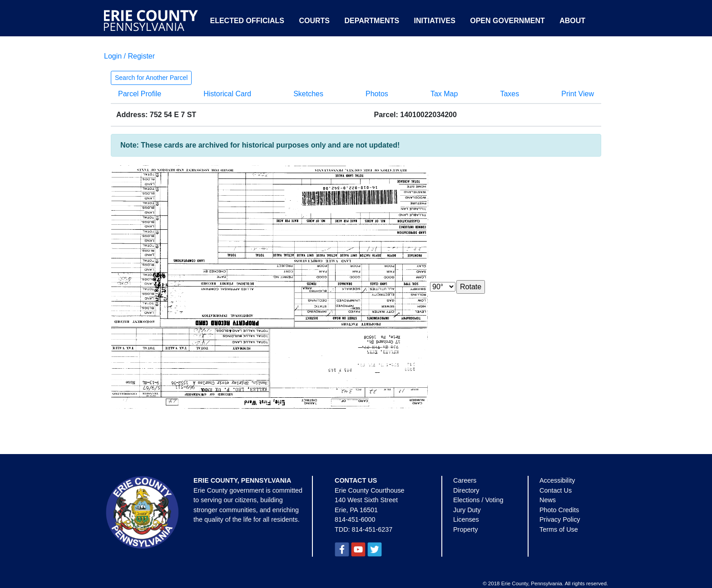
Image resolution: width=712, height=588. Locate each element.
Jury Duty (467, 510)
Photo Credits (559, 510)
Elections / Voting (478, 500)
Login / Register (129, 56)
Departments (372, 21)
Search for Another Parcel (151, 78)
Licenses (466, 519)
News (548, 500)
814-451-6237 (372, 529)
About (572, 21)
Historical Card (227, 94)
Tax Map (444, 94)
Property (465, 529)
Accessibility (557, 480)
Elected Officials (247, 21)
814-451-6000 (355, 519)
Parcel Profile (140, 94)
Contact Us (556, 490)
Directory (466, 490)
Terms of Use (559, 529)
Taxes (509, 94)
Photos (377, 94)
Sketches (308, 94)
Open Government (507, 21)
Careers (465, 480)
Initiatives (435, 21)
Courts (314, 21)
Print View (578, 94)
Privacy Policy (560, 519)
